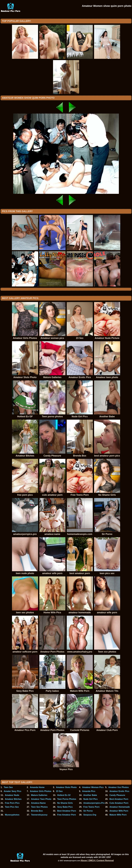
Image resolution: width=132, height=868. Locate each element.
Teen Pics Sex (12, 807)
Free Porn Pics (12, 803)
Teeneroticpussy (39, 815)
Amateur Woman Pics (93, 787)
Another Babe (90, 795)
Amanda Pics (89, 791)
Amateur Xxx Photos (118, 787)
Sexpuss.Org (90, 815)
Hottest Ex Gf (64, 795)
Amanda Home (37, 787)
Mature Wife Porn (118, 815)
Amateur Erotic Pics (119, 791)
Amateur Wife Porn (119, 811)
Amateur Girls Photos (41, 791)
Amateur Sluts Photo (66, 787)
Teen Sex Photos (39, 807)
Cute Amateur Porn (119, 803)
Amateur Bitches (13, 799)
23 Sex (59, 791)
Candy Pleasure (117, 795)
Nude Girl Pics (90, 799)
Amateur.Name (38, 803)
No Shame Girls (65, 803)
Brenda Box (37, 811)
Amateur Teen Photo (41, 799)
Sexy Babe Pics (65, 807)
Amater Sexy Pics (13, 791)
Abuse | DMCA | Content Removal (97, 860)
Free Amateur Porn (67, 815)
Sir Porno (88, 811)
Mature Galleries (39, 795)
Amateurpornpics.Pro (94, 803)
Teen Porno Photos (67, 799)
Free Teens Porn (91, 807)
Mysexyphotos (12, 815)
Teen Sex (8, 787)
